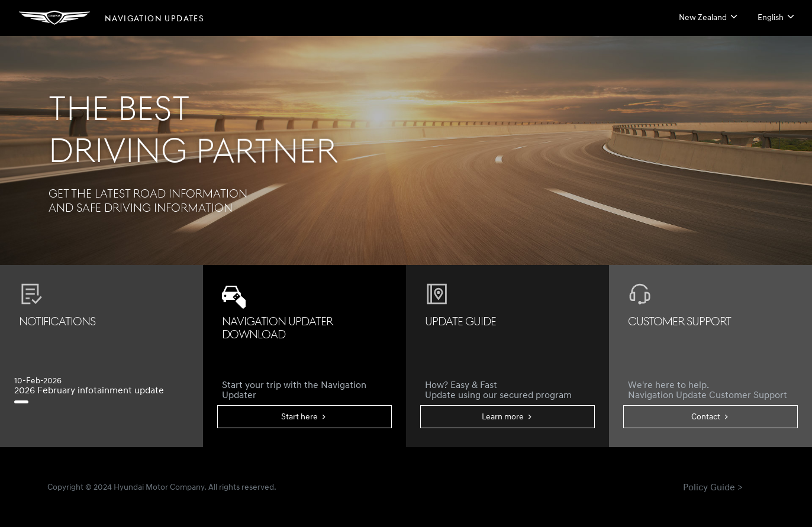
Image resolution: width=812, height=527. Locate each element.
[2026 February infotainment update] (26, 402)
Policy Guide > (713, 487)
